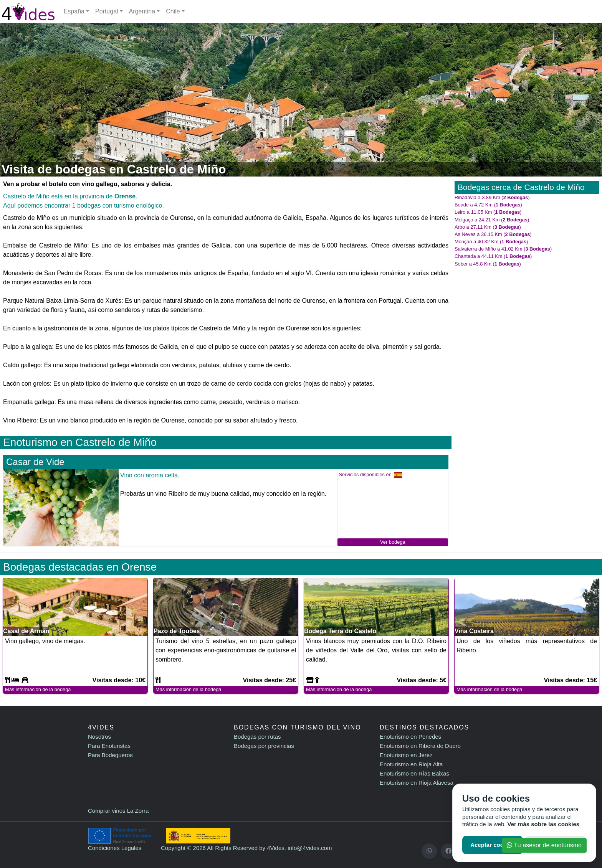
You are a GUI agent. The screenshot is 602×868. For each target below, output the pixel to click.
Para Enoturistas (109, 746)
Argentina (142, 11)
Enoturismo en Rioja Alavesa (417, 783)
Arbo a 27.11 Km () (488, 227)
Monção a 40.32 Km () (491, 242)
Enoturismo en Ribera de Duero (420, 746)
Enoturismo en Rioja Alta (411, 764)
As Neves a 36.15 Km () (493, 234)
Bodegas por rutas (257, 737)
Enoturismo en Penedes (410, 737)
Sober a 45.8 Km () (488, 264)
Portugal (107, 11)
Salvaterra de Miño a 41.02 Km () (503, 249)
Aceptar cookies (493, 845)
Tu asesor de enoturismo (544, 845)
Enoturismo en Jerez (406, 755)
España (74, 11)
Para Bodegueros (110, 755)
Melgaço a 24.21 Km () (492, 220)
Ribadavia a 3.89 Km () (492, 197)
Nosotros (99, 737)
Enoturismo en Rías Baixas (414, 773)
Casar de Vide (35, 462)
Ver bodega (393, 542)
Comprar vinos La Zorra (118, 811)
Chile (173, 11)
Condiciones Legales (115, 848)
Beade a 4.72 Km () (488, 205)
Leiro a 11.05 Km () (488, 212)
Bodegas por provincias (264, 746)
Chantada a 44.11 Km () (493, 256)
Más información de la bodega (38, 689)
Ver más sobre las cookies (544, 824)
